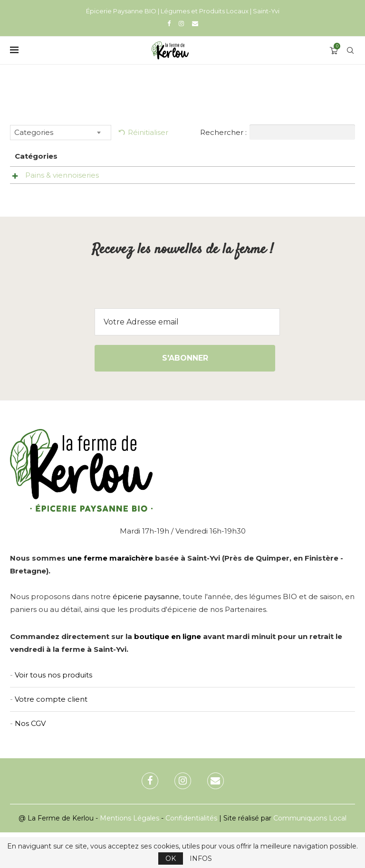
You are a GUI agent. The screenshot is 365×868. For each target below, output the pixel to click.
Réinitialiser (148, 132)
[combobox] (61, 133)
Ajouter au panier (310, 205)
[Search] (350, 50)
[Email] (195, 23)
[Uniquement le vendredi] (277, 179)
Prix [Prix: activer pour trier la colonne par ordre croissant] (204, 156)
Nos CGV (30, 759)
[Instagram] (181, 23)
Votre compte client (51, 735)
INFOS (201, 858)
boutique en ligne (168, 672)
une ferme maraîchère (110, 594)
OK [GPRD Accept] (171, 858)
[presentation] (182, 325)
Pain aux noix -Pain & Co (160, 180)
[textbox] (61, 133)
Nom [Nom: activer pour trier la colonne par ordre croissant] (144, 156)
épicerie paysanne (146, 632)
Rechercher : (278, 132)
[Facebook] (169, 23)
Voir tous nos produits (53, 711)
